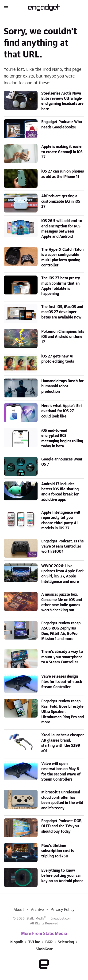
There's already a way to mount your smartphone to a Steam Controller (62, 657)
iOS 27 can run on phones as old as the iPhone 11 (63, 174)
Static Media (35, 919)
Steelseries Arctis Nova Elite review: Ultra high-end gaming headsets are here (62, 101)
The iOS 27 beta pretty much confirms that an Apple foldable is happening (61, 286)
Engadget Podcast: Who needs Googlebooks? (62, 124)
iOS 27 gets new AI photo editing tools (58, 359)
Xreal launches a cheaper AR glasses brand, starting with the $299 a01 (63, 743)
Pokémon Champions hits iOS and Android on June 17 (63, 337)
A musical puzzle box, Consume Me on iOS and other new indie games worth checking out (62, 602)
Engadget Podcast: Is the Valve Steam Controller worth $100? (63, 547)
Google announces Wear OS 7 (62, 462)
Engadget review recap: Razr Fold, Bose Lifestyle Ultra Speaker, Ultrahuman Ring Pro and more (63, 712)
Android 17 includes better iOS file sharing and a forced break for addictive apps (60, 492)
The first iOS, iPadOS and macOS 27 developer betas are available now (62, 312)
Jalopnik (16, 942)
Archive (37, 910)
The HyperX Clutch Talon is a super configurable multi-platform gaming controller (62, 257)
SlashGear (44, 949)
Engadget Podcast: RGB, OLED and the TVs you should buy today (62, 826)
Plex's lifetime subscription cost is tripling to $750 (57, 851)
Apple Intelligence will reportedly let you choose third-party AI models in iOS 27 (61, 520)
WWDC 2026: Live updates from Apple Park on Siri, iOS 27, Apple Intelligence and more (63, 574)
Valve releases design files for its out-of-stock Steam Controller (62, 682)
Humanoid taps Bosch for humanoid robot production (62, 386)
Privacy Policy (63, 910)
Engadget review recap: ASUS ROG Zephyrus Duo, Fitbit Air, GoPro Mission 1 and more (61, 631)
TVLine (34, 942)
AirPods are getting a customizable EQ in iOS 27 (61, 201)
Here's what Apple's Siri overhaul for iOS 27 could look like (61, 411)
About (19, 910)
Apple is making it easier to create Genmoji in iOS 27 (62, 152)
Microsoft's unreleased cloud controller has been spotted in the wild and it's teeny (62, 800)
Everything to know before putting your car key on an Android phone (62, 876)
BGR (49, 942)
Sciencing (66, 942)
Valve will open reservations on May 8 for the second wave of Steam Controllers (61, 772)
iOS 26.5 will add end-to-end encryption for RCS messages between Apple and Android (62, 229)
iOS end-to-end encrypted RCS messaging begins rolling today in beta (62, 438)
